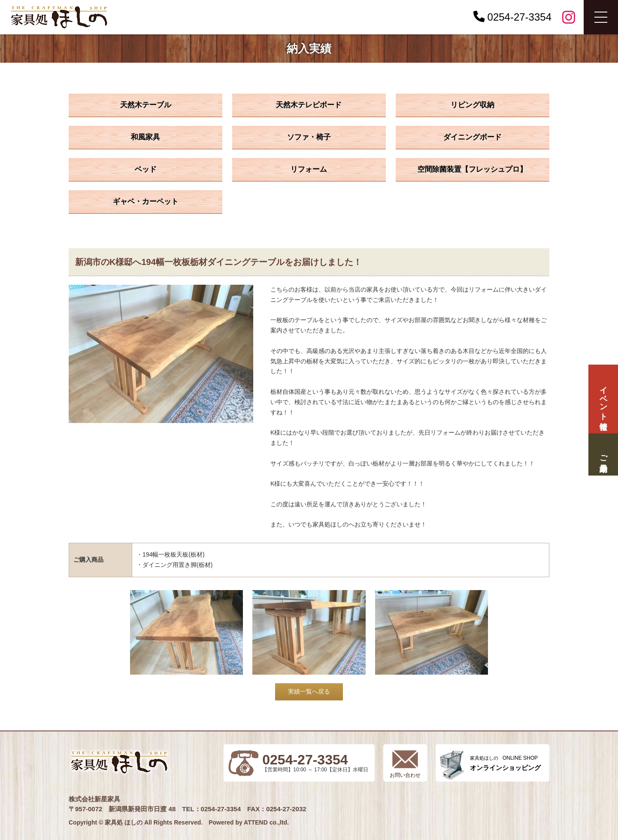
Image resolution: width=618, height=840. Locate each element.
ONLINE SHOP (505, 763)
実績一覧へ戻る (309, 691)
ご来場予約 (603, 454)
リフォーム (309, 169)
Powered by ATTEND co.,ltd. (249, 822)
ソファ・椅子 (309, 137)
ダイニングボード (473, 137)
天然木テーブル (146, 105)
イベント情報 (603, 399)
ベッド (146, 169)
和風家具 (145, 137)
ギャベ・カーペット (146, 202)
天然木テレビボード (309, 105)
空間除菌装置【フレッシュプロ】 (472, 169)
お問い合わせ (405, 775)
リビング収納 (473, 105)
